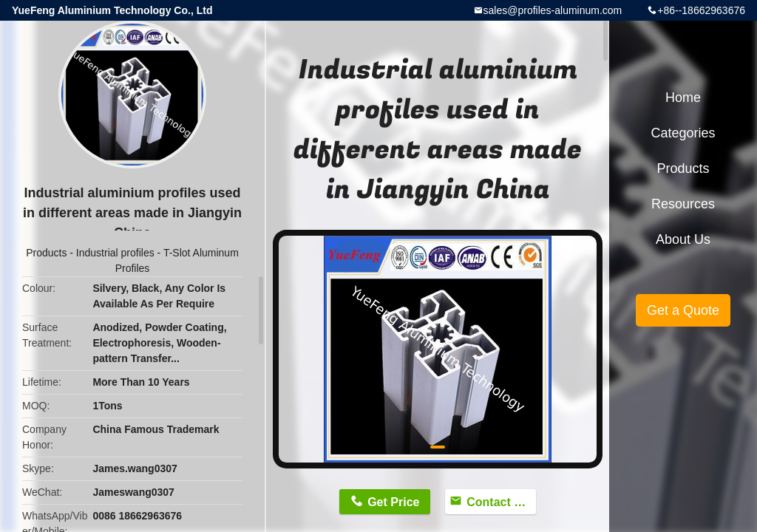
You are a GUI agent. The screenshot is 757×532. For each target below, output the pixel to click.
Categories (683, 133)
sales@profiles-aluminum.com (553, 10)
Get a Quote (683, 310)
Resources (683, 204)
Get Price (393, 502)
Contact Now (501, 502)
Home (683, 98)
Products (46, 253)
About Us (683, 239)
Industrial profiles (115, 253)
